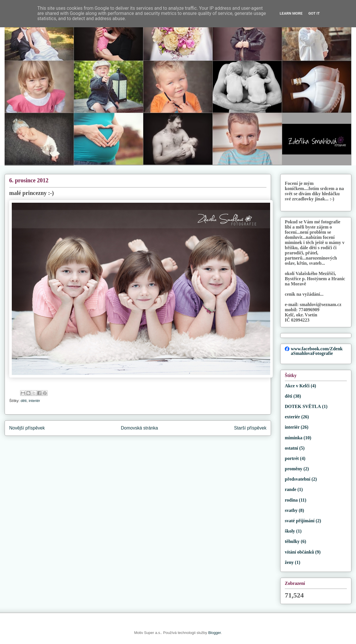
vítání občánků (299, 552)
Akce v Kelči (297, 386)
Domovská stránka (139, 428)
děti (24, 401)
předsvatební (298, 479)
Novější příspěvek (27, 428)
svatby (291, 510)
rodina (291, 500)
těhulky (292, 541)
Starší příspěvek (250, 428)
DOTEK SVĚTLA (303, 406)
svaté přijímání (300, 521)
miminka (294, 438)
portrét (292, 458)
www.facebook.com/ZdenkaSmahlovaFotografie (317, 351)
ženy (289, 562)
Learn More (291, 13)
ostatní (291, 448)
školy (290, 531)
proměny (294, 469)
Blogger (214, 633)
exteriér (292, 417)
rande (291, 489)
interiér (34, 401)
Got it (314, 13)
